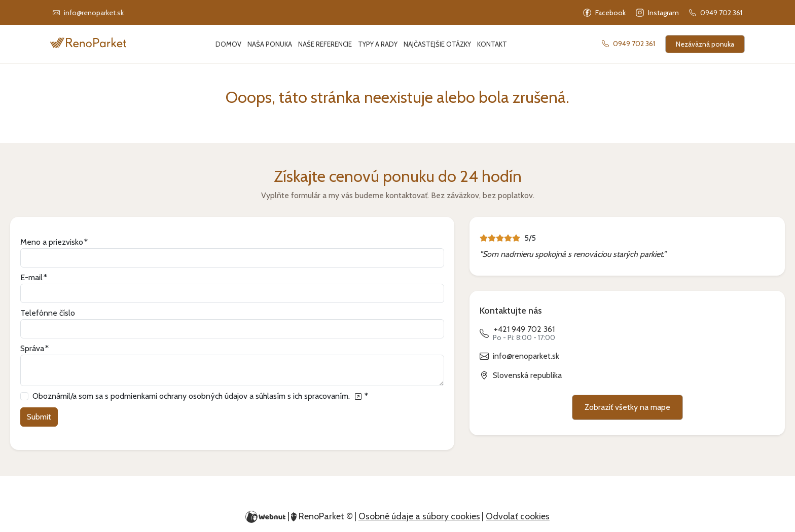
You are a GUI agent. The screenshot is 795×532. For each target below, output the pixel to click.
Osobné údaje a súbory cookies (419, 516)
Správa (32, 348)
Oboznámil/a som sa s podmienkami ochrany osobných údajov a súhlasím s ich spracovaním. (198, 396)
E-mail (31, 277)
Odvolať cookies (518, 516)
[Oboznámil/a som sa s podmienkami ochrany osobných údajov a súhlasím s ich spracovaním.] (358, 396)
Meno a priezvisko (52, 242)
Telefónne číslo (48, 313)
